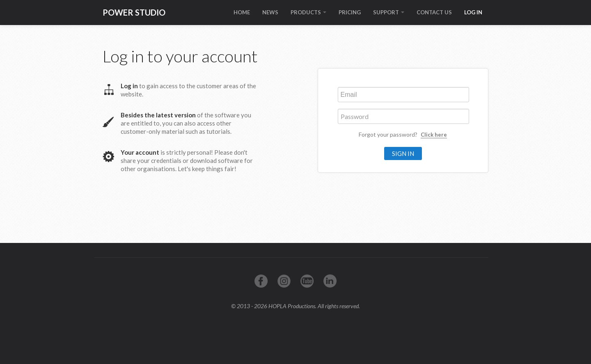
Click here (434, 135)
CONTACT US (434, 12)
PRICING (350, 12)
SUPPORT (389, 12)
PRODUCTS (308, 12)
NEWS (270, 12)
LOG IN (473, 12)
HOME (242, 12)
